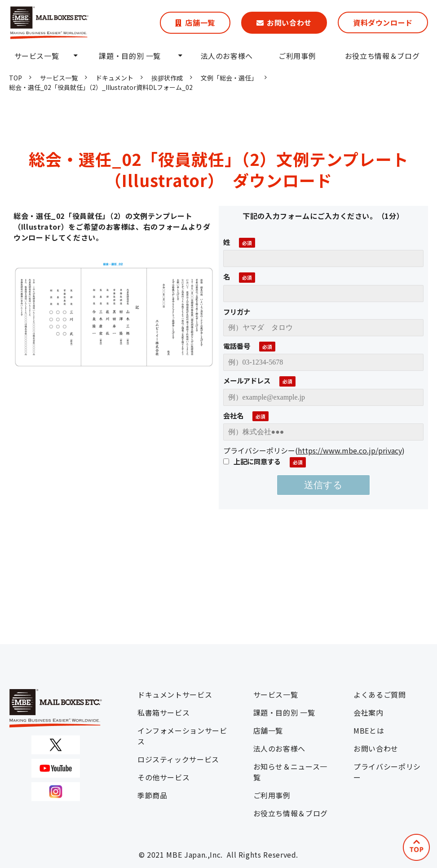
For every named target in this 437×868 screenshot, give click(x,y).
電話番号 (237, 346)
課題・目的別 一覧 (130, 56)
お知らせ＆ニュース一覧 (290, 772)
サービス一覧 (37, 56)
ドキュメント (115, 78)
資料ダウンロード (383, 22)
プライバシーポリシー (387, 772)
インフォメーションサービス (182, 736)
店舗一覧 (200, 22)
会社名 (233, 415)
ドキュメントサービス (175, 694)
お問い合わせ (289, 22)
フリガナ (237, 312)
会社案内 (369, 712)
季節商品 (152, 795)
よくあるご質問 (380, 694)
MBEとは (369, 730)
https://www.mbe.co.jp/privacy (350, 450)
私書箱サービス (163, 712)
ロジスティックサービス (178, 759)
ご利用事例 (297, 56)
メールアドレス (247, 380)
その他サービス (163, 777)
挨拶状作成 (167, 78)
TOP (15, 78)
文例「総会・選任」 (229, 78)
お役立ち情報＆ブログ (382, 56)
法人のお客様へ (227, 56)
